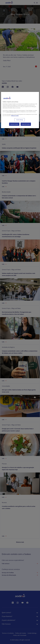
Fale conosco (20, 564)
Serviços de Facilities (20, 573)
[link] (20, 122)
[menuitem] (34, 3)
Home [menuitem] (7, 2)
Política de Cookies (26, 633)
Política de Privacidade (28, 635)
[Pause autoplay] (37, 32)
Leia (4, 139)
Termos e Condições (13, 633)
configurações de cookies (12, 635)
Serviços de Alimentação (20, 575)
